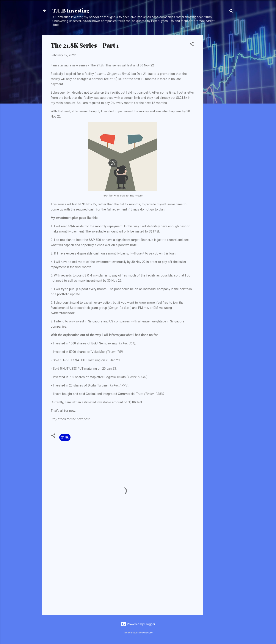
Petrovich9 (147, 633)
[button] (192, 45)
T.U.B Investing (71, 10)
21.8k (65, 437)
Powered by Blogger (138, 624)
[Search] (231, 12)
